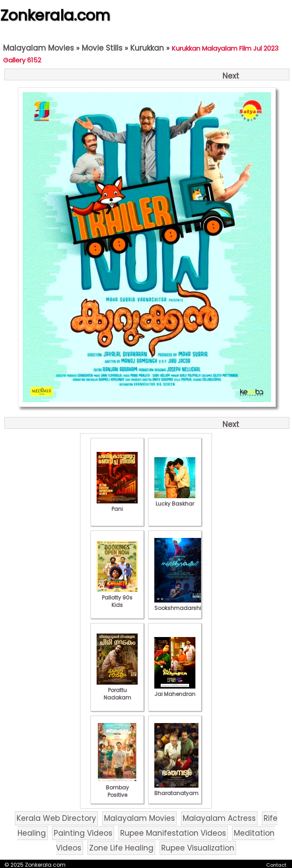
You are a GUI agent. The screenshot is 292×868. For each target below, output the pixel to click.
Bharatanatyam (176, 789)
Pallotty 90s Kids (117, 598)
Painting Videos (83, 833)
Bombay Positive (117, 787)
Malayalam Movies (38, 48)
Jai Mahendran (175, 690)
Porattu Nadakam (117, 690)
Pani (117, 505)
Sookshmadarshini (180, 604)
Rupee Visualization (198, 848)
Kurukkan (147, 48)
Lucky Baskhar (175, 500)
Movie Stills (102, 48)
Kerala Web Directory (56, 818)
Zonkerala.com (55, 15)
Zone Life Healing (121, 848)
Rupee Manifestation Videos (173, 833)
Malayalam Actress (219, 818)
